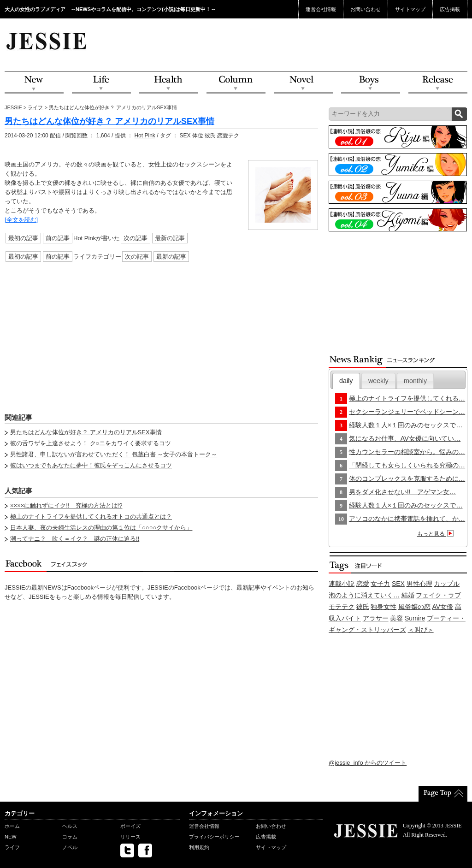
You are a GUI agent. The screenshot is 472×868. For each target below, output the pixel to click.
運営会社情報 (321, 9)
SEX (398, 584)
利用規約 (199, 847)
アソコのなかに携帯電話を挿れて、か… (407, 519)
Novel (303, 83)
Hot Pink (145, 136)
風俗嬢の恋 (414, 607)
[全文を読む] (21, 220)
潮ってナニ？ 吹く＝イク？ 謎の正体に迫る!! (75, 539)
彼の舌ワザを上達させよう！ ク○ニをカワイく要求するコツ (91, 443)
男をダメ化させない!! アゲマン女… (402, 492)
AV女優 (443, 607)
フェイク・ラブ (438, 595)
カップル (447, 584)
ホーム (12, 826)
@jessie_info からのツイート (368, 763)
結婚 (408, 595)
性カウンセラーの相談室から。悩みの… (407, 452)
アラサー (376, 618)
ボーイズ (130, 826)
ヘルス (70, 826)
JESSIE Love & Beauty (47, 41)
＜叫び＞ (421, 630)
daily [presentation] (346, 381)
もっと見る (437, 534)
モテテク (342, 607)
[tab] (346, 381)
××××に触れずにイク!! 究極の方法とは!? (66, 505)
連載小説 (342, 584)
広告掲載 (450, 9)
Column (236, 83)
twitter (127, 850)
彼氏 (363, 607)
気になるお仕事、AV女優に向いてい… (405, 438)
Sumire (415, 618)
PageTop (443, 794)
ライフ (35, 107)
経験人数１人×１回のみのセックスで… (406, 425)
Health (169, 83)
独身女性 (383, 607)
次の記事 (136, 238)
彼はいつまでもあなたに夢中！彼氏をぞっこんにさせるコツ (91, 465)
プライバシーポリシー (214, 837)
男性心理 (419, 584)
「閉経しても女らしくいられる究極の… (407, 465)
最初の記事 (23, 238)
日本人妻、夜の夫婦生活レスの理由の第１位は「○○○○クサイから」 (101, 528)
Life (101, 83)
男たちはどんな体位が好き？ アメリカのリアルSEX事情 (109, 121)
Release (438, 83)
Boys (371, 83)
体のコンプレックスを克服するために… (407, 478)
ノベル (70, 847)
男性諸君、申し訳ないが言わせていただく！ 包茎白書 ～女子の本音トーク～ (114, 454)
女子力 (380, 584)
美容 (396, 618)
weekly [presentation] (378, 381)
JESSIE (13, 107)
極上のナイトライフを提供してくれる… (407, 398)
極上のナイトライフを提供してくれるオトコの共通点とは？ (91, 517)
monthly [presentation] (415, 381)
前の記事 (58, 238)
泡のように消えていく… (364, 595)
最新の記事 (170, 238)
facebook (145, 850)
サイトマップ (410, 9)
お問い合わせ (366, 9)
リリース (130, 837)
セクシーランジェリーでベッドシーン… (407, 412)
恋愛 (363, 584)
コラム (70, 837)
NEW (34, 83)
